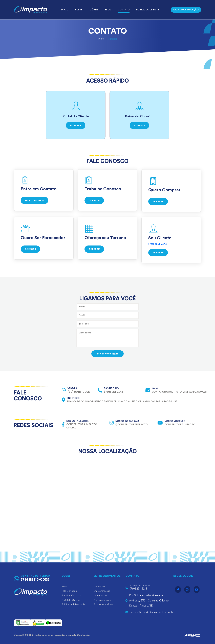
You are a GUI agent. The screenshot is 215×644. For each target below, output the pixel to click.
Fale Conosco (69, 591)
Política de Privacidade (73, 604)
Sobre (79, 10)
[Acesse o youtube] (197, 590)
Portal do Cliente (148, 10)
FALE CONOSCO (34, 201)
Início (65, 10)
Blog (108, 10)
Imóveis (93, 10)
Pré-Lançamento (102, 600)
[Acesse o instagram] (187, 590)
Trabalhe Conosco (72, 595)
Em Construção (102, 591)
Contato (124, 10)
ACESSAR (76, 126)
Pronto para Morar (103, 604)
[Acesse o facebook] (178, 590)
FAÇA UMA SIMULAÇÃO (186, 10)
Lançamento (100, 595)
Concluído (99, 587)
